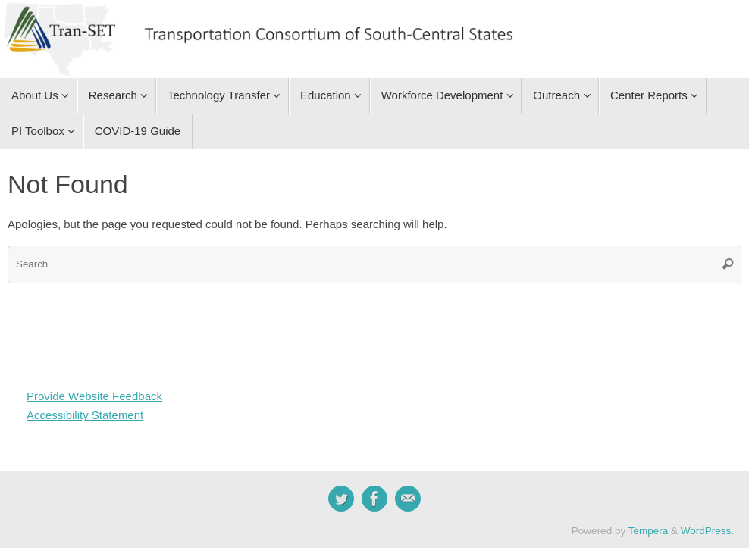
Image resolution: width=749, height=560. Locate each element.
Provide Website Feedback (94, 396)
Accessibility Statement (85, 415)
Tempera (649, 531)
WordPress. (707, 531)
